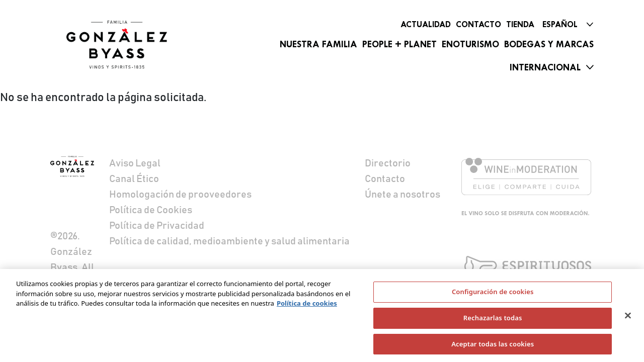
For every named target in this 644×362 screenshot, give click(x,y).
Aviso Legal (135, 163)
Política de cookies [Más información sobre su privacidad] (307, 306)
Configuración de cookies (493, 295)
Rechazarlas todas (493, 320)
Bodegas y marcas (549, 44)
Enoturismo (470, 44)
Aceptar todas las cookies (493, 346)
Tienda (520, 24)
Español (560, 24)
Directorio (388, 163)
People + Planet (399, 44)
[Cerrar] (628, 318)
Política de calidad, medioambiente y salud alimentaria (229, 241)
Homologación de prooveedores (180, 195)
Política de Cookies (151, 210)
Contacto (478, 24)
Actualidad (426, 24)
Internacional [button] (545, 67)
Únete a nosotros (403, 195)
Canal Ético (134, 179)
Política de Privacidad (157, 226)
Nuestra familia (318, 44)
